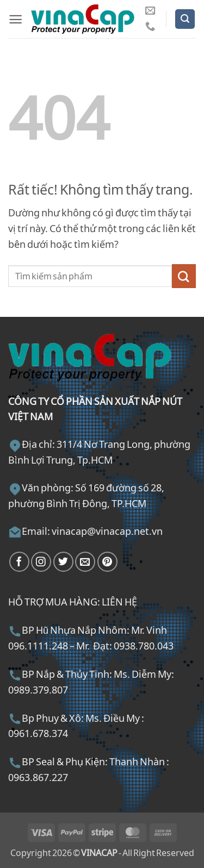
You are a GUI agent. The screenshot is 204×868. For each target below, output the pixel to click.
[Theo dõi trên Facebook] (19, 562)
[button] (16, 19)
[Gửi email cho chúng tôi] (150, 11)
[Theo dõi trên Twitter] (63, 562)
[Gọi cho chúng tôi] (150, 27)
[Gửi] (184, 276)
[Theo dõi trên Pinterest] (107, 562)
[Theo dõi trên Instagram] (41, 562)
